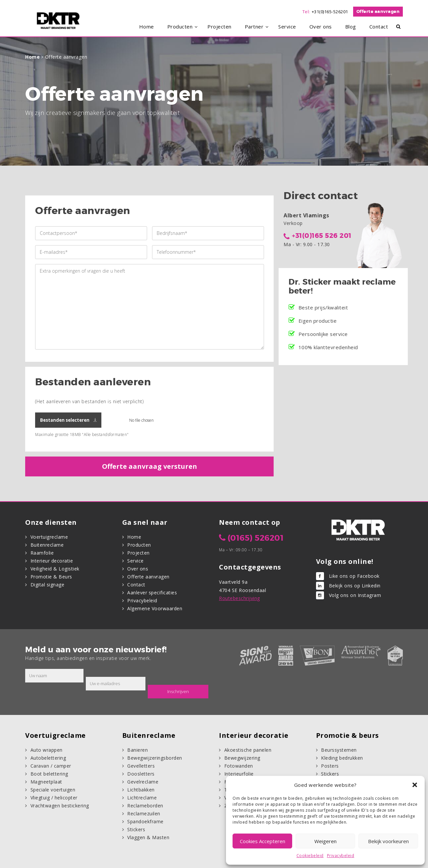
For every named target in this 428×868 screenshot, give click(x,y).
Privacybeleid (341, 856)
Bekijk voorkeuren (388, 841)
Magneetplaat (46, 782)
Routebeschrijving (240, 598)
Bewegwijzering (242, 758)
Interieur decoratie (52, 561)
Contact (136, 585)
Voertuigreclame (49, 537)
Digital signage (48, 585)
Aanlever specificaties (152, 593)
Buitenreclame (47, 545)
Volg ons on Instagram (355, 595)
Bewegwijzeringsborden (155, 758)
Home (32, 57)
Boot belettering (49, 774)
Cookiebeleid (310, 856)
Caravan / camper (51, 766)
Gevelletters (141, 766)
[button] (415, 785)
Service (135, 561)
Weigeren (325, 841)
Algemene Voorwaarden (155, 608)
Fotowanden (239, 766)
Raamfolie (42, 553)
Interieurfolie (239, 774)
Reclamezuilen (144, 814)
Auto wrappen (47, 750)
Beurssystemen (339, 750)
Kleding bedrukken (342, 758)
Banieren (137, 750)
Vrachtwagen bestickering (60, 806)
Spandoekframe (145, 821)
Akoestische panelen (248, 750)
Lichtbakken (141, 790)
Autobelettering (48, 758)
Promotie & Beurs (51, 577)
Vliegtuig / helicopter (54, 798)
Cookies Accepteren (263, 841)
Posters (330, 766)
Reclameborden (145, 806)
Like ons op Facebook (354, 576)
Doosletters (141, 774)
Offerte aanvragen (378, 11)
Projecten (138, 553)
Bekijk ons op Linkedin (355, 586)
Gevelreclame (143, 782)
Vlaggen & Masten (148, 837)
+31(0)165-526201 (330, 12)
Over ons (138, 569)
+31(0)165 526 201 (322, 236)
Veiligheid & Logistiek (55, 569)
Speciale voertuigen (53, 790)
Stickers (136, 829)
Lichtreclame (142, 798)
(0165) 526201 (256, 538)
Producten (139, 545)
